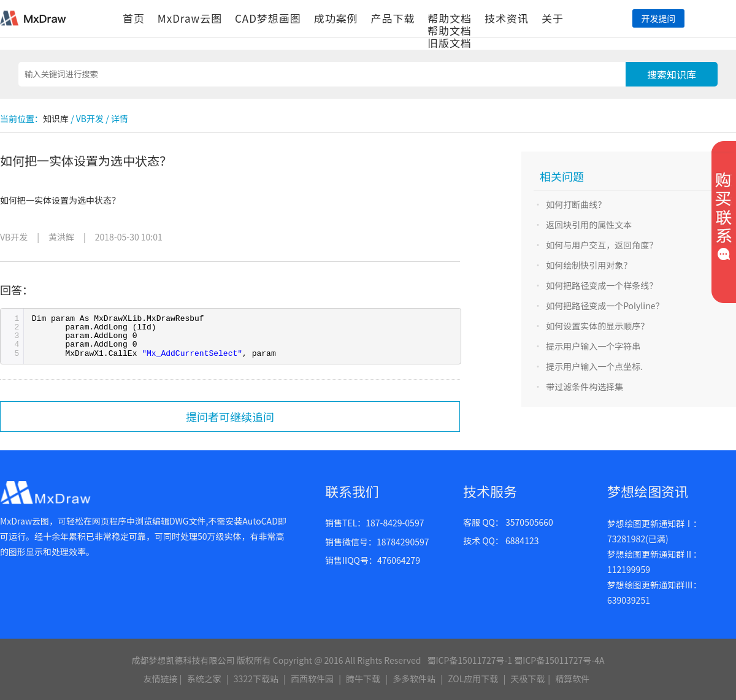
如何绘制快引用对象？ (589, 265)
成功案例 (336, 18)
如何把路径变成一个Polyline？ (605, 306)
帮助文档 (450, 18)
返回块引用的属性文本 (589, 225)
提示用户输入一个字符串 (593, 346)
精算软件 (572, 679)
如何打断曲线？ (576, 204)
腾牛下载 (363, 679)
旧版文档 (450, 43)
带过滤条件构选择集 (585, 387)
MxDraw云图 (190, 18)
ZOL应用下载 (473, 679)
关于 (553, 18)
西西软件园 (312, 679)
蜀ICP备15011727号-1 (470, 660)
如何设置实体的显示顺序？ (597, 326)
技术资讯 (507, 18)
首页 (134, 18)
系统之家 (204, 679)
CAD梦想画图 (268, 18)
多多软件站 (414, 679)
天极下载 (527, 679)
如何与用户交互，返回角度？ (602, 245)
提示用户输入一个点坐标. (594, 366)
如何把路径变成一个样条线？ (602, 285)
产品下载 (393, 18)
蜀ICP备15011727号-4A (559, 660)
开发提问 (658, 18)
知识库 (56, 118)
